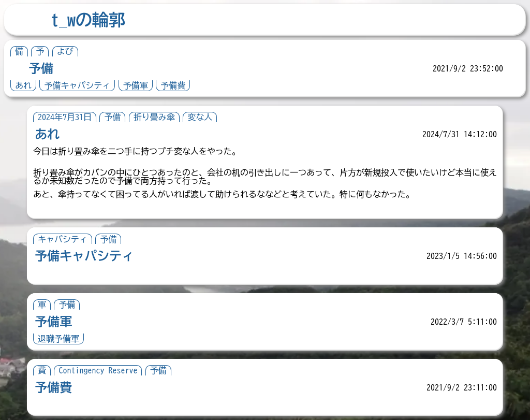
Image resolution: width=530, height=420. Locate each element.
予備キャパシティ (77, 85)
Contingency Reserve (98, 370)
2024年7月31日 (65, 117)
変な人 (200, 117)
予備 (41, 68)
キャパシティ (63, 239)
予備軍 (136, 85)
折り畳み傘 (154, 117)
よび (65, 51)
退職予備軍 (58, 339)
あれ (23, 85)
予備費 (173, 85)
